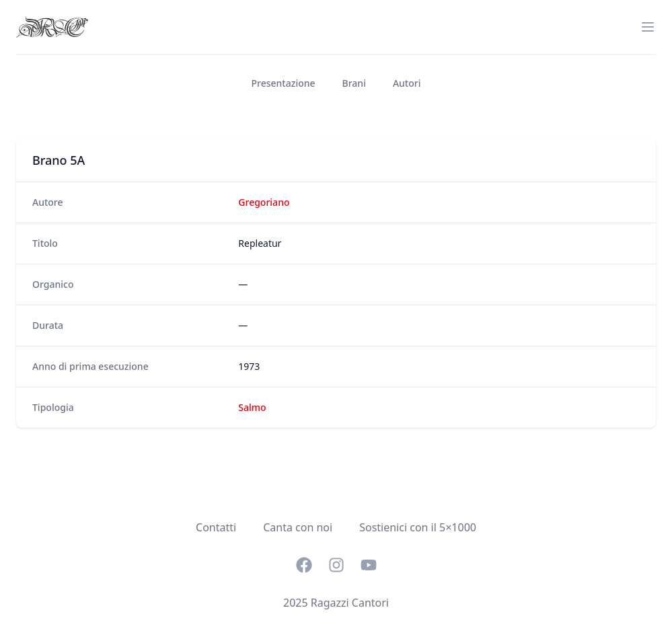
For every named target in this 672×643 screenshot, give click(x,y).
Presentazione (284, 83)
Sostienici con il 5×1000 (418, 527)
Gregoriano (264, 202)
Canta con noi (298, 527)
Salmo (252, 407)
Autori (407, 83)
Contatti (216, 527)
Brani (354, 83)
